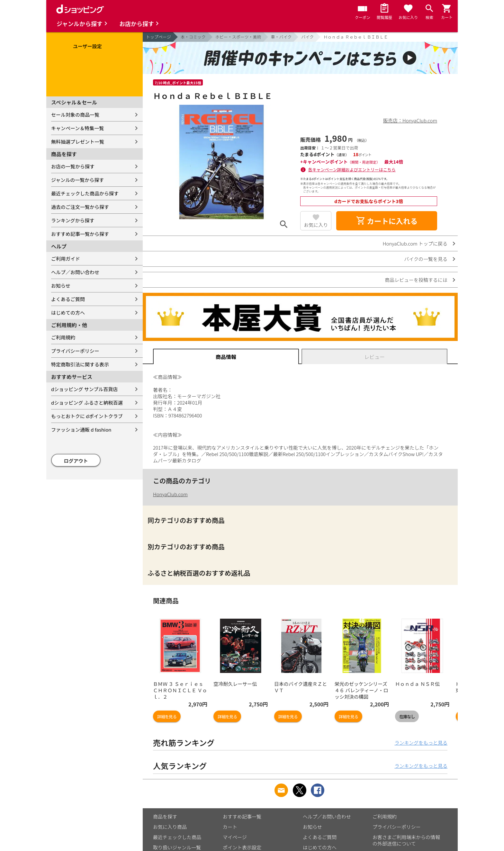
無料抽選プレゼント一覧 (78, 142)
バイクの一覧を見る (426, 259)
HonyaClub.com (170, 494)
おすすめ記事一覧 (242, 816)
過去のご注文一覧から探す (80, 207)
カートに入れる (387, 221)
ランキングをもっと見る (421, 743)
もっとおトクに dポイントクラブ (87, 416)
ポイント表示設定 (242, 847)
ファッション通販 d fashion (81, 430)
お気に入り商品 (170, 827)
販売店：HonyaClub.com (410, 120)
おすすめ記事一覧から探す (80, 234)
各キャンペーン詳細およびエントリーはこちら (352, 170)
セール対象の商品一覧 (75, 115)
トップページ (158, 37)
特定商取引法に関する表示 (80, 364)
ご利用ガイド (66, 259)
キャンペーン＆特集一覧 (77, 128)
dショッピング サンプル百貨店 (84, 389)
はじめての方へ (68, 313)
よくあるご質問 (68, 299)
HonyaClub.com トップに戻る (415, 243)
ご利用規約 (63, 337)
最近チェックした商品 (177, 837)
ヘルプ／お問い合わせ (75, 272)
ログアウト (76, 461)
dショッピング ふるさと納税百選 (87, 403)
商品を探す (165, 816)
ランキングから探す (73, 220)
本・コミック (193, 37)
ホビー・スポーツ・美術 (238, 37)
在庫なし (407, 717)
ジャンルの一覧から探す (77, 180)
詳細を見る (167, 717)
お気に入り (316, 225)
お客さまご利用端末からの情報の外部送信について (406, 840)
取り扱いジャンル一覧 (177, 847)
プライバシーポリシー (75, 351)
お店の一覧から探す (73, 166)
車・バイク (281, 37)
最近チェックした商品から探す (85, 193)
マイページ (235, 837)
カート (230, 827)
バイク (307, 37)
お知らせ (61, 286)
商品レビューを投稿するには (416, 280)
